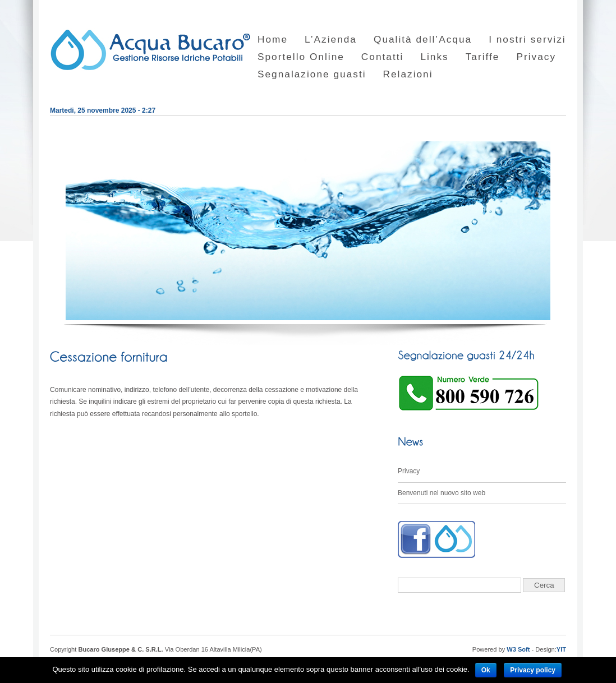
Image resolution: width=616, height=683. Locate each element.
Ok (486, 670)
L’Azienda (331, 40)
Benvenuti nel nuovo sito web (442, 493)
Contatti (383, 57)
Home (273, 40)
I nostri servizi (527, 40)
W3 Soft (518, 649)
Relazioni (408, 74)
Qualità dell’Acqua (423, 40)
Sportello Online (301, 57)
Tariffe (483, 57)
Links (434, 57)
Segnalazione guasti (312, 74)
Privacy (536, 57)
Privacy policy (533, 670)
